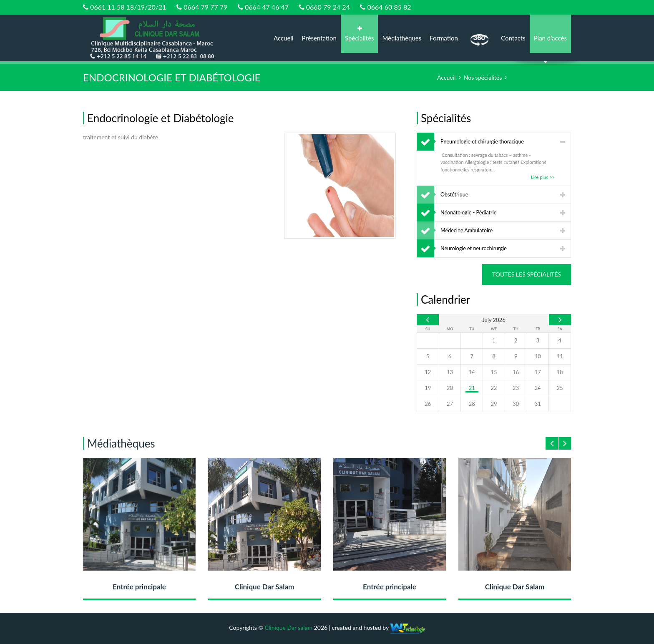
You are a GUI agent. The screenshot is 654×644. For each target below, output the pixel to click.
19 (428, 388)
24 (538, 388)
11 (560, 356)
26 (428, 404)
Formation (444, 38)
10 (538, 356)
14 (472, 372)
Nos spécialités (483, 77)
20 (450, 388)
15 (494, 372)
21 (472, 388)
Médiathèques (402, 38)
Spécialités (359, 34)
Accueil (284, 38)
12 (428, 372)
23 (516, 388)
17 (538, 372)
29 (494, 404)
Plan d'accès (550, 38)
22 (494, 388)
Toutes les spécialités (527, 274)
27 (450, 404)
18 (560, 372)
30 (516, 404)
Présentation (319, 38)
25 (560, 388)
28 (472, 404)
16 (516, 372)
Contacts (513, 38)
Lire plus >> (543, 177)
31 (538, 404)
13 (450, 372)
